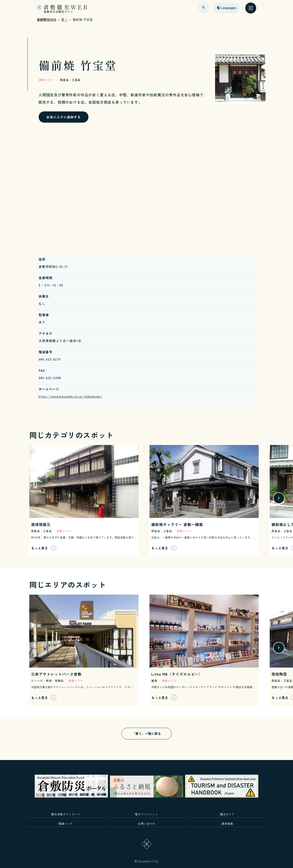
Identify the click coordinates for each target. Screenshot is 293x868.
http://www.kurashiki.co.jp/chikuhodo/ (71, 396)
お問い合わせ (146, 824)
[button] (279, 498)
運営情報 (227, 824)
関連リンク (66, 824)
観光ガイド (227, 814)
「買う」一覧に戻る (146, 733)
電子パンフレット (146, 814)
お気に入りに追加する (64, 117)
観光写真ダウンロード (66, 814)
